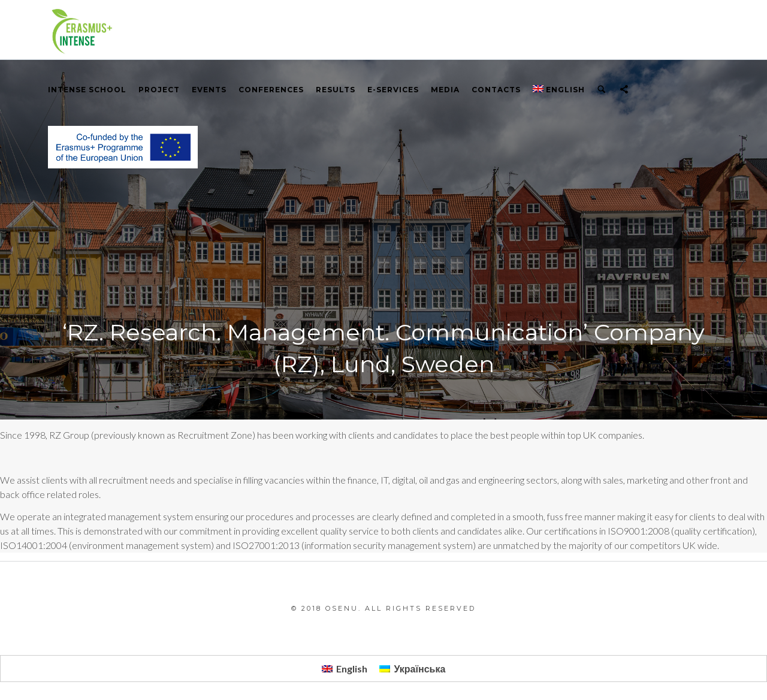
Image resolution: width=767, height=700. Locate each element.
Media (445, 90)
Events (209, 90)
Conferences (271, 90)
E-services (393, 90)
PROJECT (159, 90)
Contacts (496, 90)
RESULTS (336, 90)
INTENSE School (87, 90)
